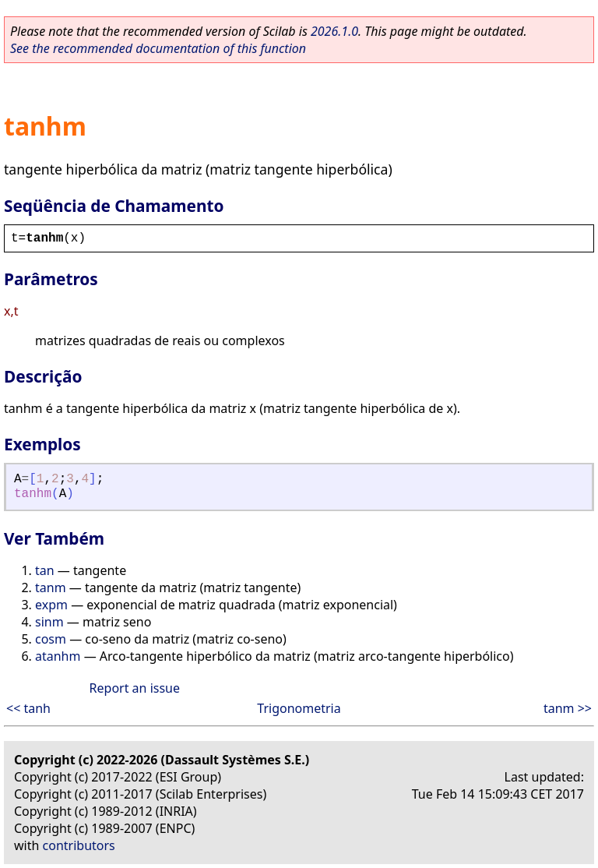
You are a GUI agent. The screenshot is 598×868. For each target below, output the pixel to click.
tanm (51, 587)
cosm (51, 639)
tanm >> (568, 708)
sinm (49, 622)
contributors (79, 845)
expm (51, 605)
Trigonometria (299, 708)
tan (45, 570)
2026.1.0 (334, 31)
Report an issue (135, 688)
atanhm (58, 656)
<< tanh (28, 708)
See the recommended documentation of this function (158, 48)
